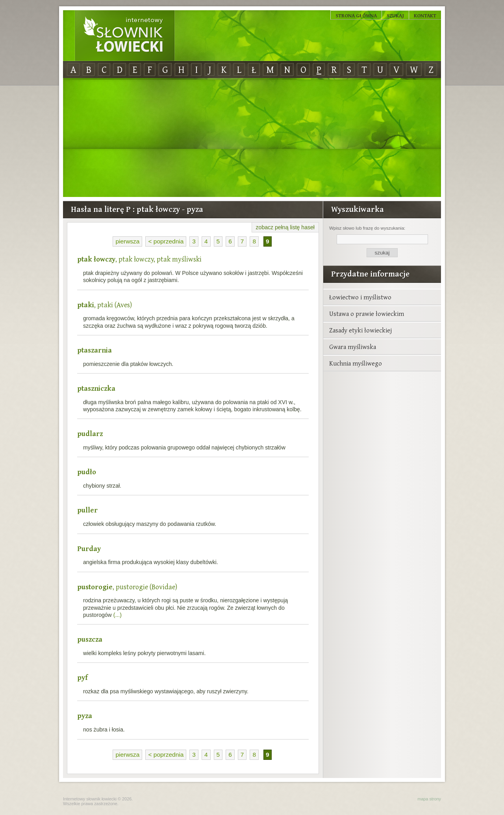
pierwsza (127, 241)
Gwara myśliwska (353, 347)
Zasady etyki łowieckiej (360, 330)
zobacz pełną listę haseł (285, 227)
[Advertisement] (252, 138)
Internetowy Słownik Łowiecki (125, 36)
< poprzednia (166, 241)
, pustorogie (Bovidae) (127, 587)
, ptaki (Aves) (105, 305)
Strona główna (356, 15)
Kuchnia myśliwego (356, 363)
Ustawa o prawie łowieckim (367, 314)
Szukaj (395, 15)
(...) (118, 615)
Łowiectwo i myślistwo (360, 297)
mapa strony (429, 799)
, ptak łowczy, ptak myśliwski (139, 259)
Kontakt (425, 15)
